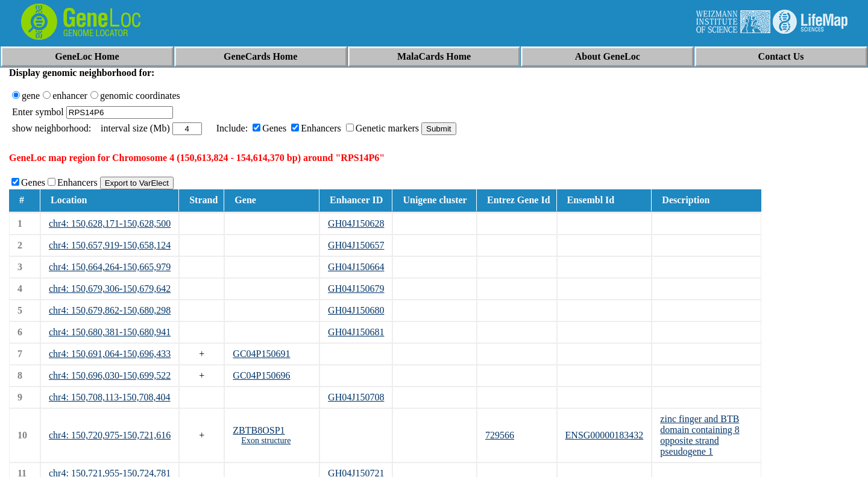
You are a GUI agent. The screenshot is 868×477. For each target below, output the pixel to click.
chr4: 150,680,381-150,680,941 (110, 332)
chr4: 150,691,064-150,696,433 (110, 354)
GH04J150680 (356, 310)
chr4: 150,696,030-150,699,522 (110, 375)
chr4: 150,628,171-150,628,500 (110, 223)
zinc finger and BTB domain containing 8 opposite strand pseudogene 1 (700, 435)
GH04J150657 (356, 245)
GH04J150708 (356, 397)
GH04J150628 (356, 223)
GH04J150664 (356, 267)
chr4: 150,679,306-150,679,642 (110, 289)
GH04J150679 (356, 289)
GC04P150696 (261, 375)
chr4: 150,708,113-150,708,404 (110, 397)
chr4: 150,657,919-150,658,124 (110, 245)
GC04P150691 (261, 354)
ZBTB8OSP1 (259, 430)
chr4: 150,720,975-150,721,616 (110, 435)
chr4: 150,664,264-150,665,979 (110, 267)
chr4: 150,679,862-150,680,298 (110, 310)
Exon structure (266, 441)
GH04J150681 (356, 332)
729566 (500, 435)
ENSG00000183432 (605, 435)
